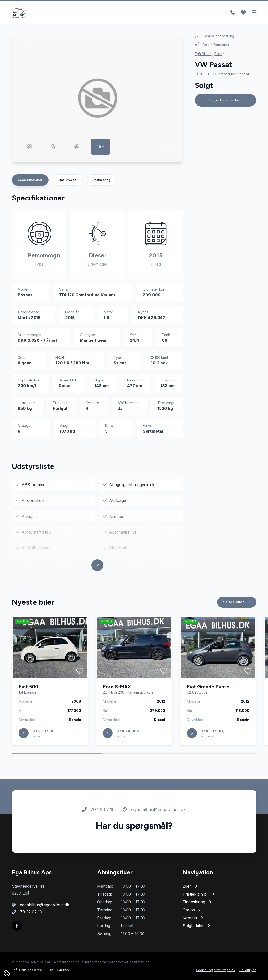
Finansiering (101, 180)
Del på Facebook (212, 45)
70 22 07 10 (98, 811)
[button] (163, 151)
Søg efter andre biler (226, 100)
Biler (218, 54)
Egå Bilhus (203, 54)
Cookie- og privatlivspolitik (216, 970)
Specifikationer (30, 180)
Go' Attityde (248, 970)
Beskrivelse (68, 180)
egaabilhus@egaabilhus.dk (154, 811)
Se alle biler (237, 604)
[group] (98, 98)
